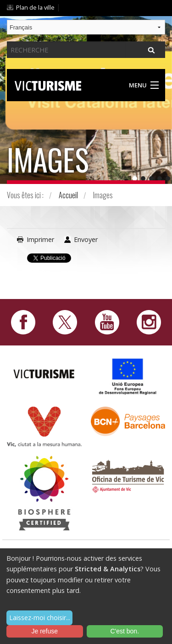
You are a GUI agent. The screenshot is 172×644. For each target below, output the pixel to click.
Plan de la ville (35, 7)
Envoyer (86, 239)
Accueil (68, 195)
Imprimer (40, 239)
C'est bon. (125, 631)
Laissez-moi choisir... (40, 618)
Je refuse (44, 631)
